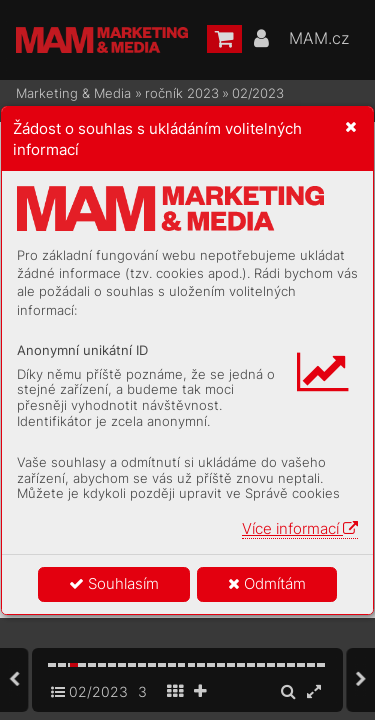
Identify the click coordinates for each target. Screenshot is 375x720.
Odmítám (267, 583)
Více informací (300, 528)
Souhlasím (114, 583)
